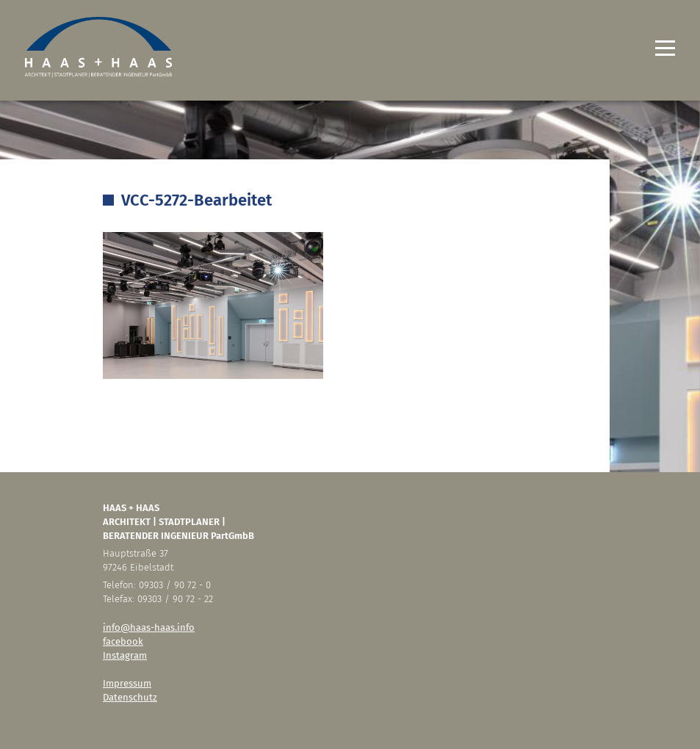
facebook (123, 641)
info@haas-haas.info (149, 627)
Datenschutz (130, 697)
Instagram (125, 655)
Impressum (127, 683)
